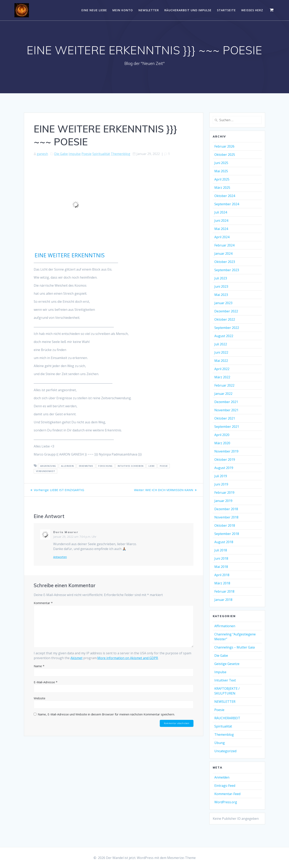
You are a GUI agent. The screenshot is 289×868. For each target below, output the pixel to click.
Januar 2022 (223, 394)
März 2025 (222, 188)
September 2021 (227, 427)
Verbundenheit (46, 471)
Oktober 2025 (225, 155)
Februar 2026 (224, 146)
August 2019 (224, 468)
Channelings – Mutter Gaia (235, 647)
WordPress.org (226, 802)
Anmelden (222, 777)
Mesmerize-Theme (181, 858)
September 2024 (227, 204)
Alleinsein (67, 466)
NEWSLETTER (149, 10)
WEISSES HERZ (252, 10)
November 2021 (226, 410)
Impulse (75, 154)
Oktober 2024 (225, 196)
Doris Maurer (66, 532)
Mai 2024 (221, 229)
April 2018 (222, 575)
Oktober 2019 (225, 460)
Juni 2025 (221, 163)
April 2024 (222, 237)
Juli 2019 (221, 476)
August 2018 (224, 542)
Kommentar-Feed (227, 794)
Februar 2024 (224, 245)
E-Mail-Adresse (46, 682)
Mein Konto (123, 10)
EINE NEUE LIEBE (94, 10)
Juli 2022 (221, 344)
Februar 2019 (224, 492)
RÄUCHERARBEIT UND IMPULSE (188, 10)
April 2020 (222, 435)
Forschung (105, 466)
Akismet (76, 658)
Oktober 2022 (225, 319)
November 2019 (226, 451)
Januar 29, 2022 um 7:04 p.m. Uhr (75, 537)
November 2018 (226, 517)
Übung (220, 743)
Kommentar (43, 603)
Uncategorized (225, 751)
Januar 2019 (223, 501)
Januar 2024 (223, 253)
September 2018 (227, 534)
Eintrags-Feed (225, 786)
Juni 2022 (221, 352)
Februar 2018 (224, 591)
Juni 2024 (221, 221)
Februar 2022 (224, 385)
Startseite (226, 10)
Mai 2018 (221, 567)
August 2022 (224, 336)
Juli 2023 (221, 278)
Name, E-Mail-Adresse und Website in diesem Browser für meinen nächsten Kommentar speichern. (106, 714)
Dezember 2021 (226, 402)
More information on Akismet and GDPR (128, 658)
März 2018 (222, 583)
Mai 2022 (221, 361)
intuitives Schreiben (131, 466)
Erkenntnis (86, 466)
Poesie (86, 154)
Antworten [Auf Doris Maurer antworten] (60, 557)
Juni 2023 (221, 286)
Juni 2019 (221, 484)
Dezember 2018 (226, 509)
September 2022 (227, 328)
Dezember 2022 (226, 311)
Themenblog (121, 154)
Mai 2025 (221, 171)
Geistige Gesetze (227, 664)
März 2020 (222, 443)
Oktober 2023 (225, 262)
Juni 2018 (221, 558)
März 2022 (222, 377)
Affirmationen (225, 626)
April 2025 (222, 179)
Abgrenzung (48, 466)
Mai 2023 (221, 295)
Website (40, 698)
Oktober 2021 (225, 418)
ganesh (42, 154)
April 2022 (222, 369)
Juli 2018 (221, 550)
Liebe (152, 466)
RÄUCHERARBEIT (227, 718)
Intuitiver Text (225, 680)
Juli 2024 (221, 212)
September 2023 (227, 270)
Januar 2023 (223, 303)
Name (39, 666)
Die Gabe (61, 154)
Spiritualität (101, 154)
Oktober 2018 (225, 525)
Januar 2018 (223, 600)
